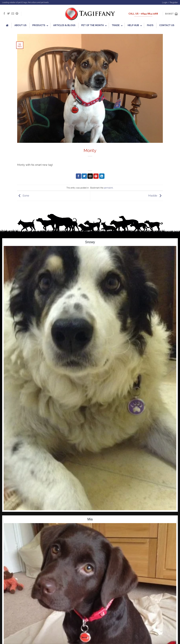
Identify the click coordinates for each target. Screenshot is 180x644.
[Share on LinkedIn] (102, 176)
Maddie (156, 196)
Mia (90, 519)
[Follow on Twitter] (8, 14)
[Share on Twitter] (84, 176)
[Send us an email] (13, 14)
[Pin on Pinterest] (96, 176)
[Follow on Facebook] (4, 14)
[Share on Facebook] (78, 176)
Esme (23, 196)
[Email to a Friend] (90, 176)
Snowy (90, 242)
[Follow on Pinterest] (17, 14)
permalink (108, 188)
